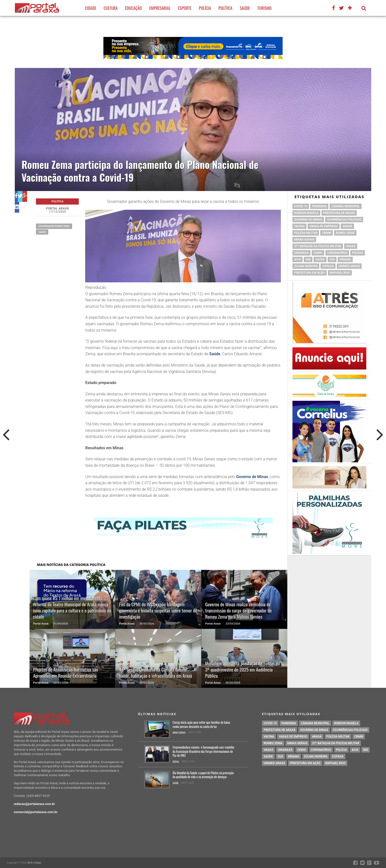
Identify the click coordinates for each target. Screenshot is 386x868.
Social (176, 762)
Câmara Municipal (346, 206)
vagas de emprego (324, 226)
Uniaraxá (301, 253)
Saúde (245, 8)
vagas (351, 246)
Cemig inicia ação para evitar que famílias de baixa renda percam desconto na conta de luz (201, 725)
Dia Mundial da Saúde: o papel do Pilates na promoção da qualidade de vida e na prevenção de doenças (203, 775)
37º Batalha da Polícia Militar (318, 246)
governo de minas (308, 220)
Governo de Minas (252, 477)
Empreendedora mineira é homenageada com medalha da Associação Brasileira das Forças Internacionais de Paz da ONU (203, 752)
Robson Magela (306, 213)
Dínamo (345, 259)
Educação (133, 8)
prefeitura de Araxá (339, 213)
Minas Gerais (304, 240)
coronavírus (337, 253)
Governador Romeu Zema (54, 226)
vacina (299, 226)
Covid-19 (301, 206)
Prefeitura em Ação (310, 273)
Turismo (264, 8)
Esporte (185, 8)
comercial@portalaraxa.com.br (36, 812)
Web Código (34, 863)
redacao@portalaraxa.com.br (34, 804)
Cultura (111, 8)
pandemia (319, 206)
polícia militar (306, 233)
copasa (328, 266)
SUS (332, 259)
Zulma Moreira (306, 266)
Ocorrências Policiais (344, 220)
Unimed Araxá (349, 266)
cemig (318, 253)
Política (225, 8)
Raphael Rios (340, 273)
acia (298, 259)
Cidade (91, 8)
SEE (308, 259)
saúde (42, 232)
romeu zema (345, 233)
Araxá (347, 226)
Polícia (205, 8)
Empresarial (160, 8)
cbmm (326, 233)
